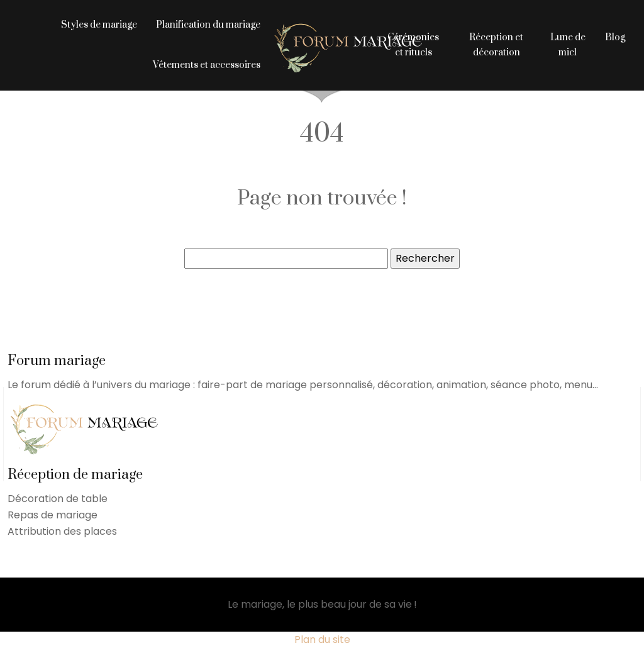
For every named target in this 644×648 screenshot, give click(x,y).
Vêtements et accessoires (207, 65)
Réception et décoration (496, 45)
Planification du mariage (208, 25)
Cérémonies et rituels (413, 45)
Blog (615, 37)
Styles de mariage (99, 25)
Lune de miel (568, 45)
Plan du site (322, 640)
